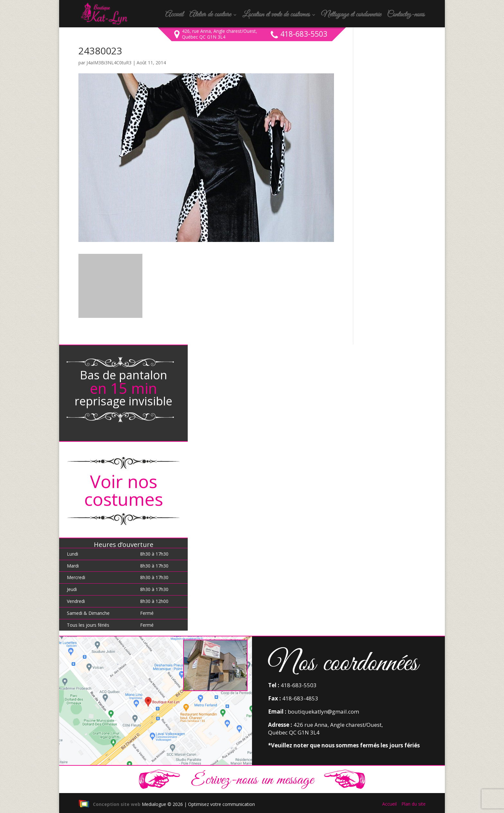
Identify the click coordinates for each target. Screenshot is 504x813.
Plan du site (414, 804)
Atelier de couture (210, 16)
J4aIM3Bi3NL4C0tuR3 (109, 63)
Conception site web (109, 804)
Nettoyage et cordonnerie (351, 16)
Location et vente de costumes (276, 16)
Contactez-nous (406, 16)
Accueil (174, 16)
